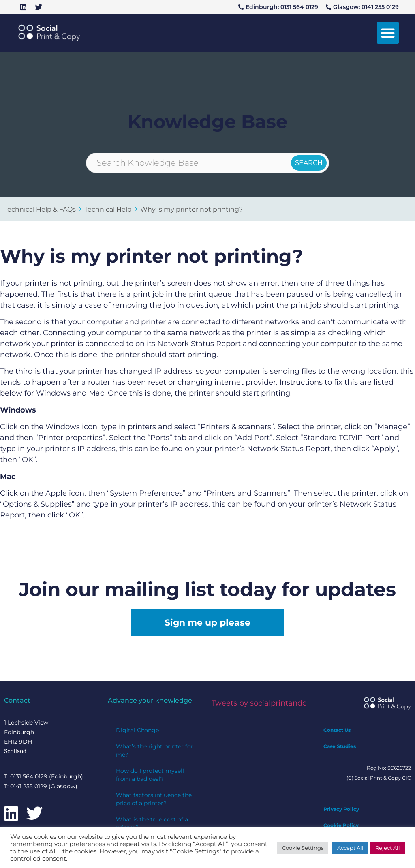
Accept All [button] (350, 848)
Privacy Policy (341, 809)
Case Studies (340, 746)
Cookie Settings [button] (303, 848)
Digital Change (137, 730)
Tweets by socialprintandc (259, 703)
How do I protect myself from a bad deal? (150, 775)
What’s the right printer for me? (155, 750)
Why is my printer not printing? (191, 209)
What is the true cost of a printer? (152, 823)
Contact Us (337, 730)
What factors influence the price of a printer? (154, 799)
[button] (388, 33)
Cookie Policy (341, 825)
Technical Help (108, 209)
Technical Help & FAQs (40, 209)
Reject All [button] (388, 848)
